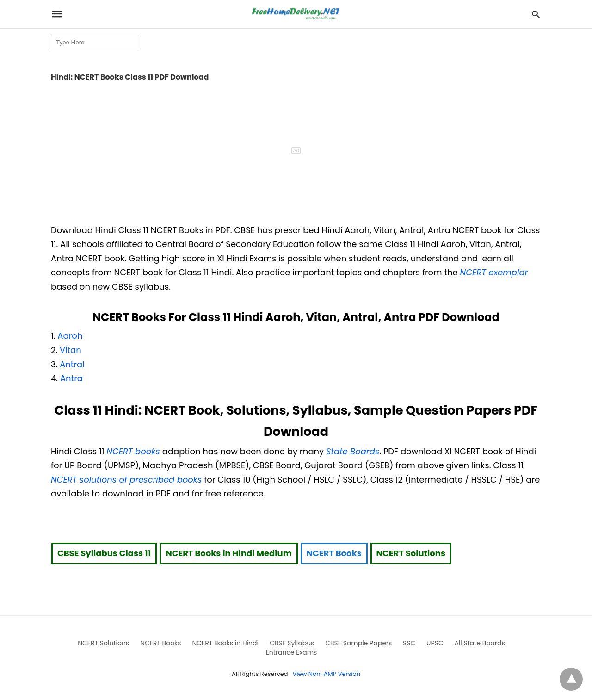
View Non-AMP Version (327, 674)
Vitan (71, 350)
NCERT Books (334, 553)
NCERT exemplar (494, 272)
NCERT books (133, 451)
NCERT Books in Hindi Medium (229, 553)
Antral (72, 364)
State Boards (353, 451)
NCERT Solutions (411, 553)
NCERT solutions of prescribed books (126, 480)
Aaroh (70, 336)
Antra (71, 378)
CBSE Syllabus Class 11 (104, 553)
